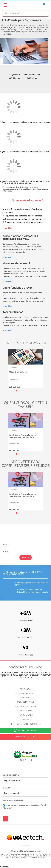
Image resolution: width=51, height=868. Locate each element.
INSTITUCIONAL (26, 689)
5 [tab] (29, 391)
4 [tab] (26, 391)
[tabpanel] (26, 371)
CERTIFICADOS (26, 719)
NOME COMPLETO (11, 775)
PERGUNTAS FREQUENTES (26, 693)
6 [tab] (32, 391)
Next (48, 367)
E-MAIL (6, 788)
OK (5, 819)
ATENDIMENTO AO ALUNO (26, 737)
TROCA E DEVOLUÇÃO (26, 702)
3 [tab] (23, 391)
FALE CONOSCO (26, 711)
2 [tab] (20, 391)
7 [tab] (35, 391)
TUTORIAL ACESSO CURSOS (26, 706)
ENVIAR (26, 558)
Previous (3, 367)
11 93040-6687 (27, 730)
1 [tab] (17, 391)
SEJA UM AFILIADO (26, 715)
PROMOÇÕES (26, 698)
